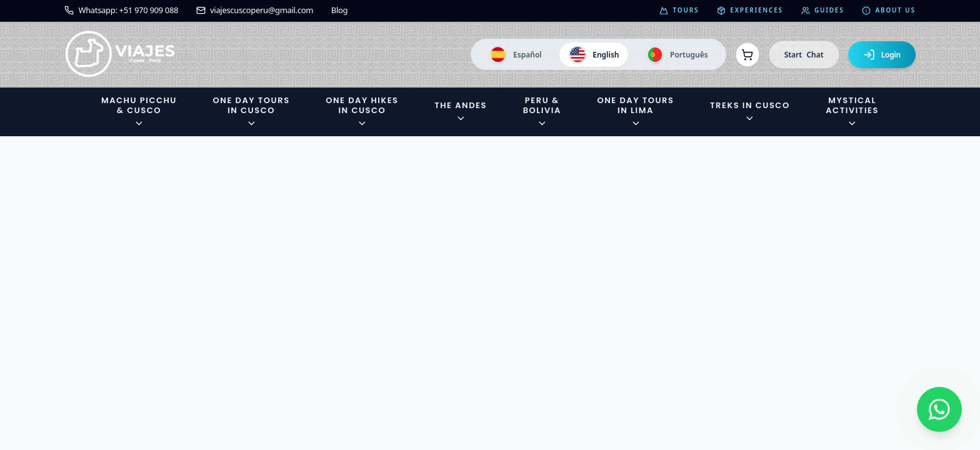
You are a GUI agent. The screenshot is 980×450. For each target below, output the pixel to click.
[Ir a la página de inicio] (120, 55)
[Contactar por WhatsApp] (939, 409)
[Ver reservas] (747, 54)
